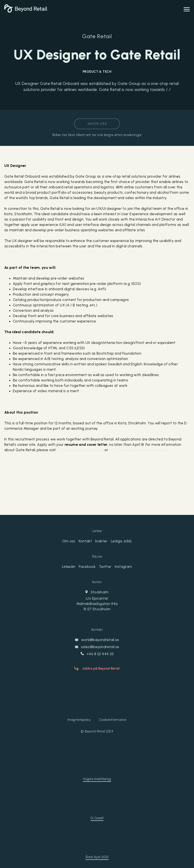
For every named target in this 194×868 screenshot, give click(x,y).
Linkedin (69, 567)
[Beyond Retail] (26, 11)
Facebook (87, 567)
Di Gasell (97, 818)
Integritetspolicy (79, 720)
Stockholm (97, 601)
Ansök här (97, 124)
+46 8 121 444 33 (97, 654)
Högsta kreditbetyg (97, 779)
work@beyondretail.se (97, 640)
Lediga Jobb (121, 541)
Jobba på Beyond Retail (101, 668)
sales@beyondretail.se (97, 647)
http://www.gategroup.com (80, 450)
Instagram (123, 567)
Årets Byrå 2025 (97, 857)
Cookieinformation (113, 720)
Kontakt (85, 541)
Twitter (105, 567)
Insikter (101, 541)
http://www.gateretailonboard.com (139, 450)
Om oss (69, 541)
